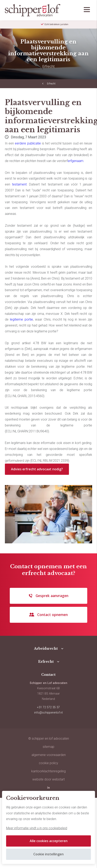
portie (29, 319)
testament (19, 184)
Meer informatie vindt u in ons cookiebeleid (37, 828)
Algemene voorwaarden (49, 755)
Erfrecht (51, 84)
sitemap (48, 747)
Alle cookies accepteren (49, 841)
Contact (48, 675)
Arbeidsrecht (46, 648)
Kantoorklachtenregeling (48, 771)
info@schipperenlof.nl (48, 713)
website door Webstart (48, 779)
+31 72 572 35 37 (48, 707)
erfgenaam (76, 161)
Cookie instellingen (48, 854)
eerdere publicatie (28, 143)
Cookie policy (48, 763)
